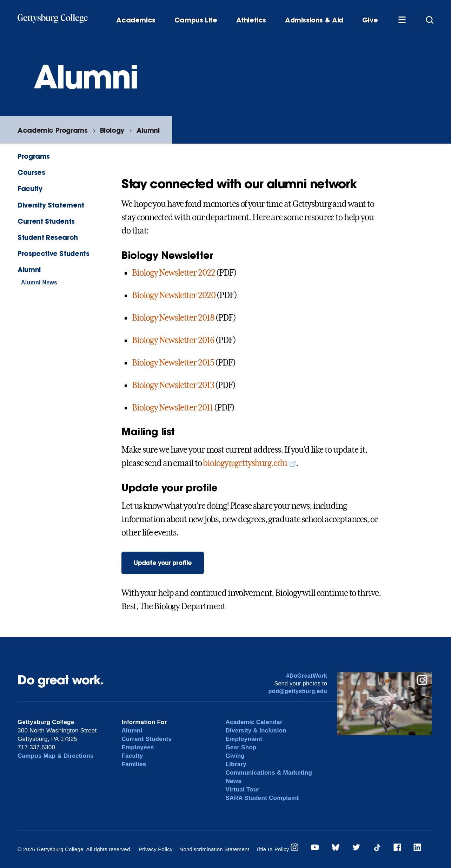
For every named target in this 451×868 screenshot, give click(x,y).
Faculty (30, 188)
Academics (136, 20)
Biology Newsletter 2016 (173, 340)
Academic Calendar (254, 722)
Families (134, 764)
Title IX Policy (272, 849)
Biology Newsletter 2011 (172, 408)
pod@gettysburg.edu (298, 691)
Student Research (48, 237)
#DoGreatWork (307, 676)
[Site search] (430, 20)
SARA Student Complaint (262, 798)
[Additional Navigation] (402, 20)
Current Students (46, 221)
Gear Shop (241, 747)
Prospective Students (53, 253)
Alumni (148, 130)
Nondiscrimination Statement (214, 849)
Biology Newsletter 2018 (173, 318)
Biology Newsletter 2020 (174, 295)
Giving (235, 756)
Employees (138, 747)
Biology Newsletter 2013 (173, 385)
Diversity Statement (51, 205)
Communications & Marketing (269, 773)
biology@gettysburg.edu (245, 463)
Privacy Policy (156, 849)
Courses (31, 172)
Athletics (251, 20)
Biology (112, 130)
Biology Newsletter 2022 (173, 273)
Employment (244, 739)
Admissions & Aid (314, 20)
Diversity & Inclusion (256, 731)
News (234, 781)
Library (236, 764)
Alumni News (39, 282)
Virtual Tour (243, 790)
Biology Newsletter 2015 (173, 363)
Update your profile (163, 563)
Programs (34, 156)
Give (370, 20)
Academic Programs (52, 130)
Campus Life (196, 20)
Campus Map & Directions (56, 756)
